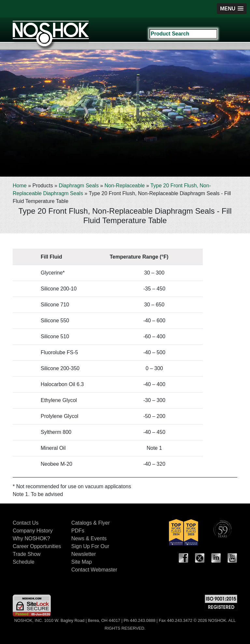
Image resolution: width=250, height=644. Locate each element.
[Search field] (183, 34)
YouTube (232, 558)
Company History (33, 531)
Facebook (184, 558)
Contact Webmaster (94, 570)
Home (20, 186)
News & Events (89, 538)
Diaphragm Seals (79, 186)
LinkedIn (216, 558)
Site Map (82, 562)
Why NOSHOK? (31, 538)
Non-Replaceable (125, 186)
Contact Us (26, 523)
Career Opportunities (37, 546)
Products (42, 186)
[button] (232, 9)
